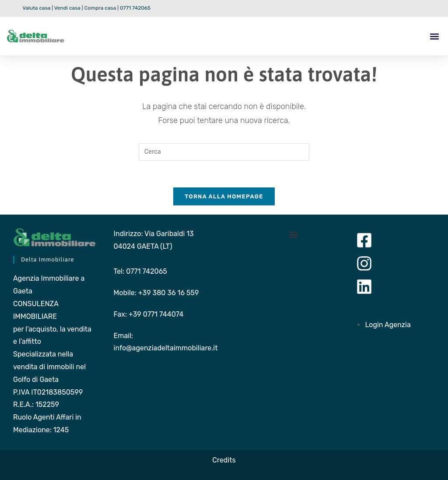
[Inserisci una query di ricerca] (224, 152)
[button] (434, 36)
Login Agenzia (388, 325)
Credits (224, 460)
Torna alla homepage (224, 196)
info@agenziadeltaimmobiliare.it (166, 348)
